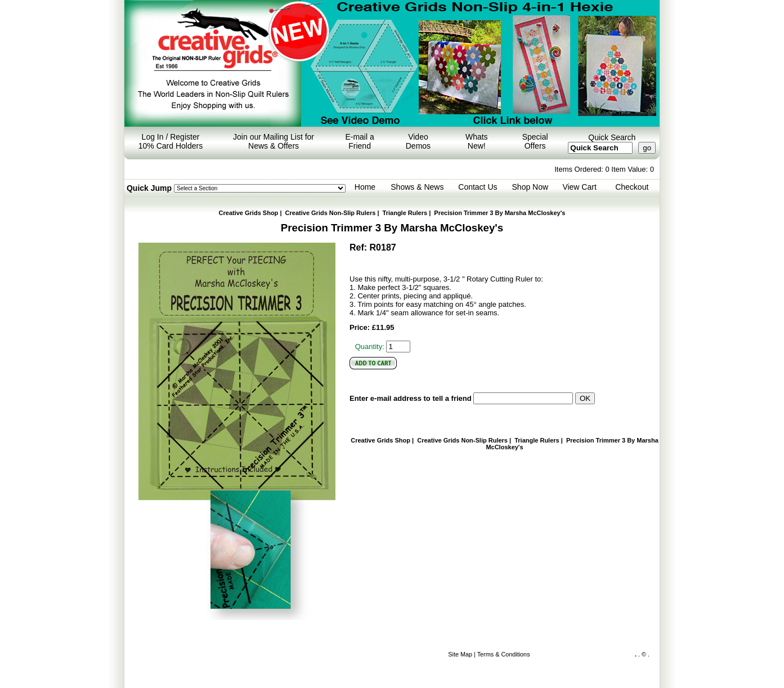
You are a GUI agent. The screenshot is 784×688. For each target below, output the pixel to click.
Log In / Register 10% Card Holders (171, 141)
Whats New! (477, 141)
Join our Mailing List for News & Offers (274, 141)
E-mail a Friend (359, 141)
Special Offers (535, 141)
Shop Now (530, 187)
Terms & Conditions (504, 654)
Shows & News (417, 187)
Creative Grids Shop (249, 213)
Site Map (460, 654)
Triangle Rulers (405, 213)
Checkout (632, 187)
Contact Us (478, 187)
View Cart (579, 187)
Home (365, 187)
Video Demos (418, 141)
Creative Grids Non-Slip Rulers (331, 213)
